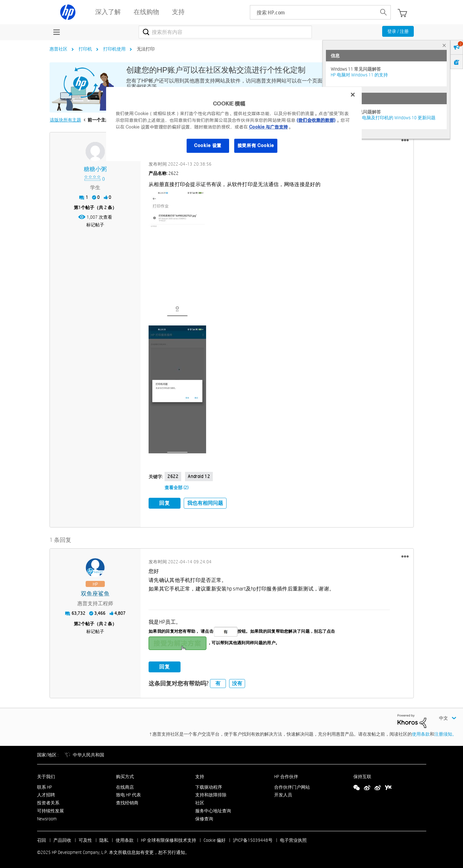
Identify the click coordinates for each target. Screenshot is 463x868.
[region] (234, 124)
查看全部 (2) (177, 488)
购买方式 (125, 776)
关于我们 (46, 776)
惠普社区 (58, 49)
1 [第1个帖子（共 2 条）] (80, 207)
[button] (405, 140)
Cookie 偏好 (215, 840)
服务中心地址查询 (213, 810)
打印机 (85, 49)
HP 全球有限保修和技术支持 (169, 840)
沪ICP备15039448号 (253, 840)
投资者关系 (48, 802)
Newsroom (47, 818)
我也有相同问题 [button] (205, 503)
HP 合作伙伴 (286, 776)
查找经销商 (127, 802)
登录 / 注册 (398, 31)
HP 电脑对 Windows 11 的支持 (359, 75)
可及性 (85, 840)
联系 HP (45, 786)
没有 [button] (237, 683)
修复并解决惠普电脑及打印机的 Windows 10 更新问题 (383, 118)
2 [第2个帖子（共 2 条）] (80, 623)
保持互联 (362, 776)
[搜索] (225, 32)
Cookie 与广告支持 (268, 127)
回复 (165, 503)
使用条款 (421, 733)
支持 (200, 776)
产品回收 (62, 840)
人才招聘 (46, 794)
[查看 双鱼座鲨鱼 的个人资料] (95, 593)
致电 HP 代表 (128, 794)
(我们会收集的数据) (316, 120)
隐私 (104, 840)
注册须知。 (445, 733)
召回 (42, 840)
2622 (173, 476)
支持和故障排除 (211, 794)
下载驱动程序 (209, 786)
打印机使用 (114, 49)
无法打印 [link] (146, 49)
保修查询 (204, 818)
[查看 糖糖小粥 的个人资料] (95, 169)
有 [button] (218, 683)
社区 (200, 802)
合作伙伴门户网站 (292, 786)
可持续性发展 (50, 810)
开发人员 (283, 794)
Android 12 (199, 476)
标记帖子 (95, 225)
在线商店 (125, 786)
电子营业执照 (293, 840)
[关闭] (353, 95)
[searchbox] (313, 12)
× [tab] (444, 45)
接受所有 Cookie (256, 145)
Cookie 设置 (208, 145)
